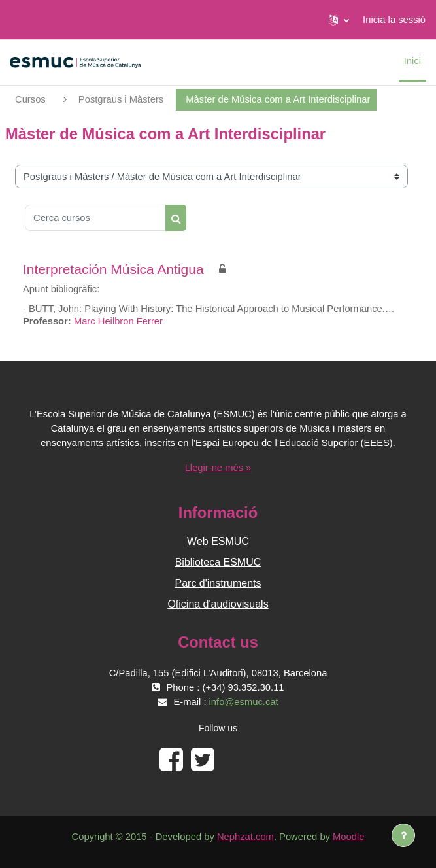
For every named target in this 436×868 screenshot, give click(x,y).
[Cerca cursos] (95, 218)
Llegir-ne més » (218, 468)
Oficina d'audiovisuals (218, 604)
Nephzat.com (245, 837)
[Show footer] (403, 835)
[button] (339, 20)
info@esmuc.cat (244, 702)
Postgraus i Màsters (121, 99)
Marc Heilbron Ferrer (118, 321)
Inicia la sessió (394, 20)
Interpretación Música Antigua (113, 269)
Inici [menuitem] (412, 61)
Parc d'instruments (218, 583)
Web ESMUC (218, 541)
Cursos (30, 99)
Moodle (348, 837)
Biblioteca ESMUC (218, 562)
